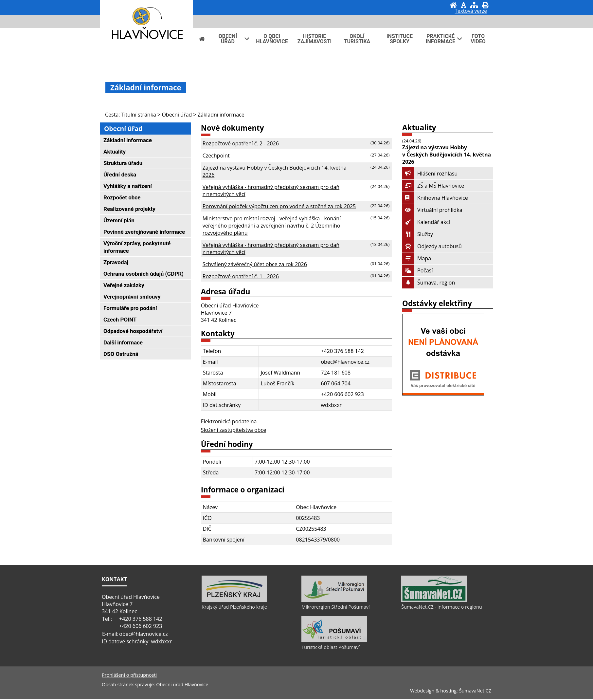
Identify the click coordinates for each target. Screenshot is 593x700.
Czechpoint (216, 156)
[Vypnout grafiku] (464, 5)
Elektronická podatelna (229, 421)
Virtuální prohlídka (432, 210)
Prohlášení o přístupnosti (129, 676)
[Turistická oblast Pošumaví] (334, 641)
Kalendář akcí (426, 222)
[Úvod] (453, 5)
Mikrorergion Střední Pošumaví (335, 608)
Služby (418, 234)
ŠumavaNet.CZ (475, 691)
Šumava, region (429, 283)
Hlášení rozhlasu (430, 174)
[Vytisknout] (485, 5)
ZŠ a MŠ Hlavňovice (433, 186)
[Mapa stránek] (474, 5)
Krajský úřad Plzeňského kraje (234, 608)
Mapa (417, 258)
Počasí (417, 270)
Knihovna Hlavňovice (435, 198)
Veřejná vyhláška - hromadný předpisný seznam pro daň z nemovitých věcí (271, 191)
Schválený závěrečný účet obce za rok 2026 (255, 264)
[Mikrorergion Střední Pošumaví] (334, 601)
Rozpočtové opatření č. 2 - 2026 (241, 143)
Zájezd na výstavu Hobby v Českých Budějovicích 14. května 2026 (275, 171)
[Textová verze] (471, 12)
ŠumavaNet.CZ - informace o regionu (441, 608)
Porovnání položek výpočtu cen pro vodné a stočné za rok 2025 (279, 206)
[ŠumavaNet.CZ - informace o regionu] (434, 601)
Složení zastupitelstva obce (234, 430)
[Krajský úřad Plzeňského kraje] (234, 601)
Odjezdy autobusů (432, 246)
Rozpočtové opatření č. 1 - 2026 (241, 276)
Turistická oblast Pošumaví (331, 648)
